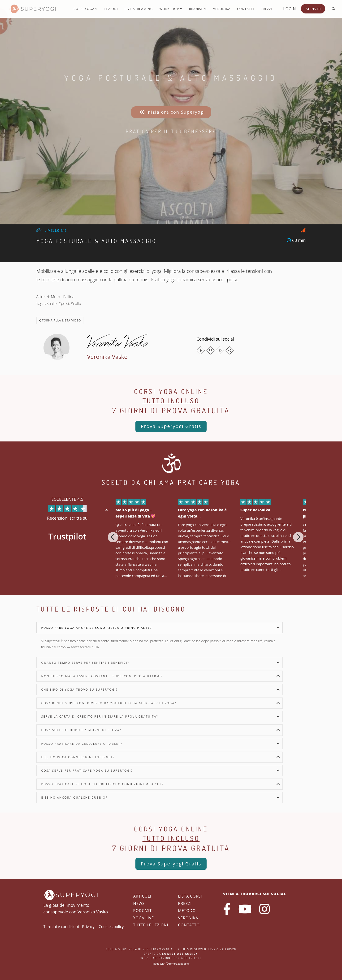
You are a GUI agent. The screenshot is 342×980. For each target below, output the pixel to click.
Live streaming (139, 9)
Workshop (171, 9)
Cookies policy (111, 927)
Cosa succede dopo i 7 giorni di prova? (81, 730)
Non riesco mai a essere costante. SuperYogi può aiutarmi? (102, 676)
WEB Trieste (191, 958)
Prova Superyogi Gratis (171, 426)
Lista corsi (190, 896)
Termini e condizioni (61, 927)
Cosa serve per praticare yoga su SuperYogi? (87, 771)
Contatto (189, 925)
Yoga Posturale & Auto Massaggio (171, 78)
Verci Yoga (128, 949)
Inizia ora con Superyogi (173, 112)
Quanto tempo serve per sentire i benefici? (85, 663)
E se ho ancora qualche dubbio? (74, 798)
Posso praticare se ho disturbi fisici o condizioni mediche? (103, 784)
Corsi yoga (86, 9)
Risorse (198, 9)
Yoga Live (144, 918)
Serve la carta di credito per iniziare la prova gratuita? (100, 717)
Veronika (222, 9)
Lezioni (111, 9)
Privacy (88, 927)
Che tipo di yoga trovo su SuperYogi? (80, 690)
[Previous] (113, 537)
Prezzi (266, 9)
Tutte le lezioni (151, 925)
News (139, 903)
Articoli (142, 896)
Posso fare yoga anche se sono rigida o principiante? (97, 628)
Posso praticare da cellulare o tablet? (82, 744)
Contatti (246, 9)
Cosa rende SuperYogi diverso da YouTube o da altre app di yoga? (109, 703)
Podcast (143, 911)
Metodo (187, 911)
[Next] (298, 537)
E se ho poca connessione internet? (78, 757)
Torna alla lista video (60, 320)
